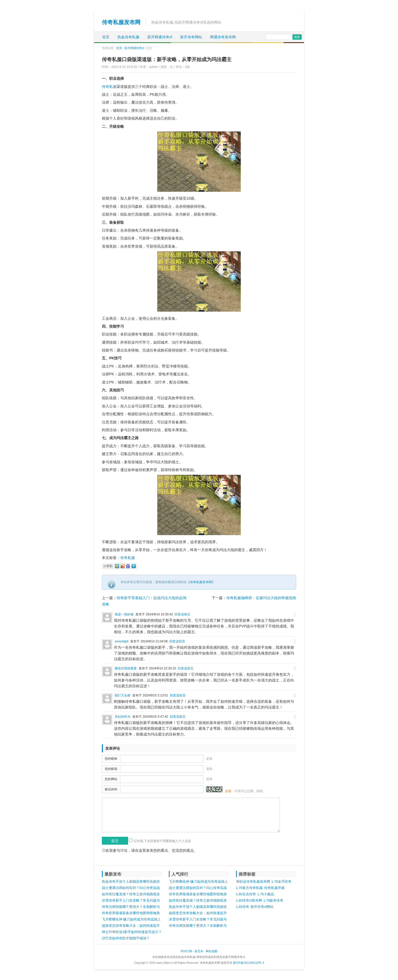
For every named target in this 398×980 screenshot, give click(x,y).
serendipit (122, 641)
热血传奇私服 (128, 37)
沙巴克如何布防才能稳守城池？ (126, 938)
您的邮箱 (111, 769)
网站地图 (212, 951)
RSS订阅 (186, 951)
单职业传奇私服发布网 (253, 882)
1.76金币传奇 (282, 882)
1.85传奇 (243, 907)
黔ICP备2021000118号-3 (249, 963)
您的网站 (111, 779)
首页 (106, 37)
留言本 (199, 951)
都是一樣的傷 (124, 614)
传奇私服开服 (274, 888)
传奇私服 (109, 87)
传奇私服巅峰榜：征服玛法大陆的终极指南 (261, 598)
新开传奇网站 (191, 37)
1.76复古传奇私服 (250, 888)
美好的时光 (123, 717)
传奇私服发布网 (121, 22)
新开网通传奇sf (160, 37)
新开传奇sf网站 (262, 907)
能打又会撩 (123, 695)
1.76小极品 (266, 894)
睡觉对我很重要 (126, 668)
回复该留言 (182, 614)
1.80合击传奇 (246, 894)
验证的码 (111, 789)
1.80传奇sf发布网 (249, 901)
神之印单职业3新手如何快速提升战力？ (132, 932)
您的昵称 (111, 759)
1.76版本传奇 (273, 901)
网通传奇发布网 (223, 37)
